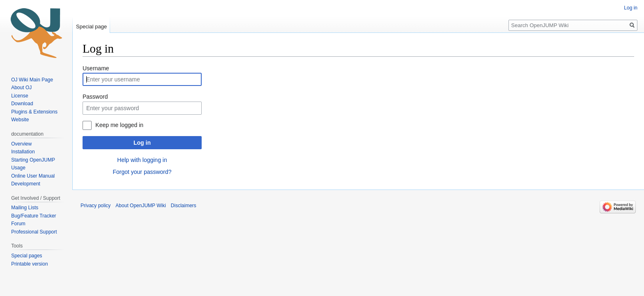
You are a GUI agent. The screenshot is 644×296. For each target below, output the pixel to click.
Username (96, 68)
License (20, 96)
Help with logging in (142, 160)
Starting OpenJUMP (33, 160)
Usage (18, 168)
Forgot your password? (142, 172)
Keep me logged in (119, 125)
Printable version (29, 264)
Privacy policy (95, 206)
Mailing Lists (25, 208)
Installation (23, 152)
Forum (18, 224)
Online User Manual (33, 176)
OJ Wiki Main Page (32, 80)
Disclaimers (184, 206)
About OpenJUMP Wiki (141, 206)
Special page (91, 27)
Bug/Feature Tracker (33, 216)
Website (20, 120)
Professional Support (34, 232)
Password (95, 97)
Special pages (26, 256)
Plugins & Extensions (34, 112)
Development (26, 184)
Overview (21, 144)
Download (23, 104)
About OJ (21, 88)
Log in (142, 143)
